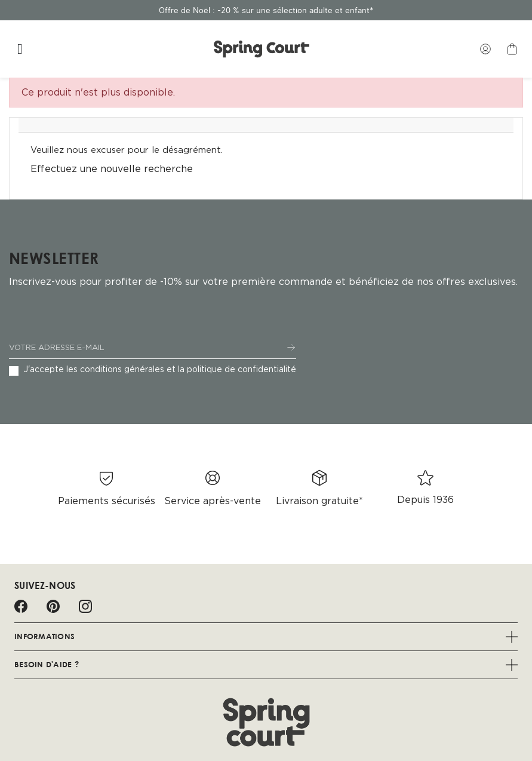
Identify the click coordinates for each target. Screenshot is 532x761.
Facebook (21, 606)
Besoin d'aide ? (266, 665)
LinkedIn (118, 606)
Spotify (150, 606)
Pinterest (53, 606)
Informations (266, 637)
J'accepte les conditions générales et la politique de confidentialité (160, 370)
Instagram (85, 606)
